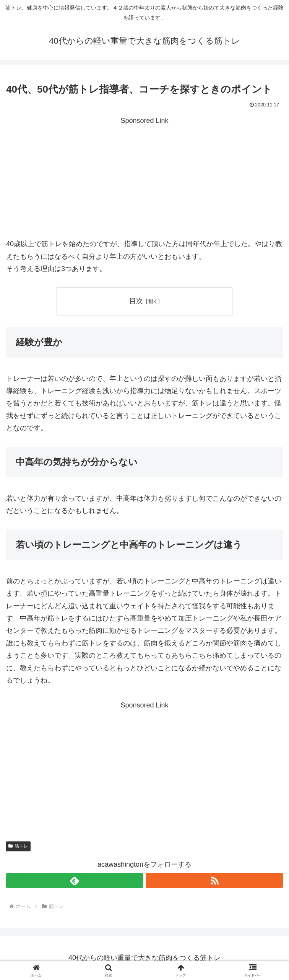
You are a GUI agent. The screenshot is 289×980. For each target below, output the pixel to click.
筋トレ (18, 846)
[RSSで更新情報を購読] (214, 880)
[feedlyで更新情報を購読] (75, 880)
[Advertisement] (144, 180)
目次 (136, 301)
